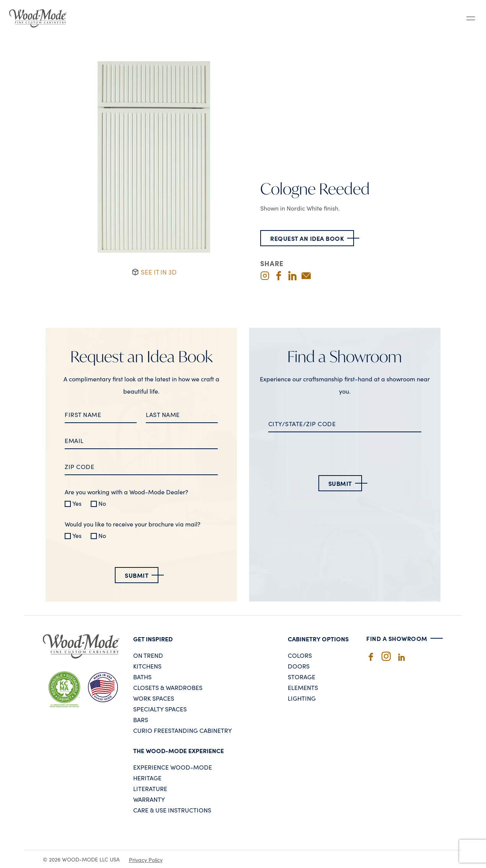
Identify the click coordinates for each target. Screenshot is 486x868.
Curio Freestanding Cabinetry (183, 730)
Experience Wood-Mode (173, 767)
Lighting (302, 698)
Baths (142, 677)
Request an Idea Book (307, 238)
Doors (299, 666)
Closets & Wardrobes (168, 687)
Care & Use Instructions (172, 810)
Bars (141, 719)
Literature (150, 788)
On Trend (148, 655)
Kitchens (147, 666)
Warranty (149, 799)
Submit (137, 575)
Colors (300, 655)
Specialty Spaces (160, 709)
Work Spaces (154, 698)
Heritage (147, 778)
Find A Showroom (397, 638)
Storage (302, 677)
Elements (303, 687)
